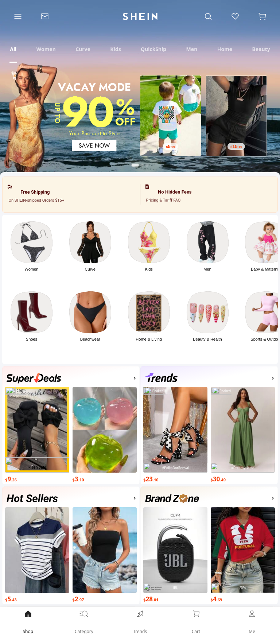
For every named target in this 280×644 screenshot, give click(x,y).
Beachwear (90, 339)
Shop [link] (28, 622)
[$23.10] (175, 478)
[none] (34, 378)
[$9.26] (37, 478)
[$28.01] (175, 599)
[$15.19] (236, 147)
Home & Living (149, 339)
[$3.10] (105, 478)
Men (207, 269)
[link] (140, 624)
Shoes (32, 339)
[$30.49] (243, 478)
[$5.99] (171, 147)
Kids (149, 269)
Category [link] (84, 622)
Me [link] (252, 622)
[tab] (13, 49)
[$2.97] (105, 599)
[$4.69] (243, 599)
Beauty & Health (207, 339)
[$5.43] (37, 599)
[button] (32, 254)
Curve (90, 269)
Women (32, 269)
